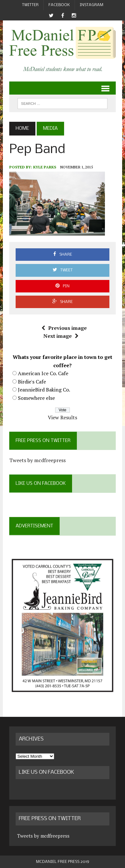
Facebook (59, 5)
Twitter (30, 5)
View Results (62, 417)
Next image (61, 336)
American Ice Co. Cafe (43, 373)
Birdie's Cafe (32, 382)
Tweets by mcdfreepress (37, 460)
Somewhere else (36, 398)
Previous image (64, 328)
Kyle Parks (45, 167)
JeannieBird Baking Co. (44, 390)
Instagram (92, 5)
